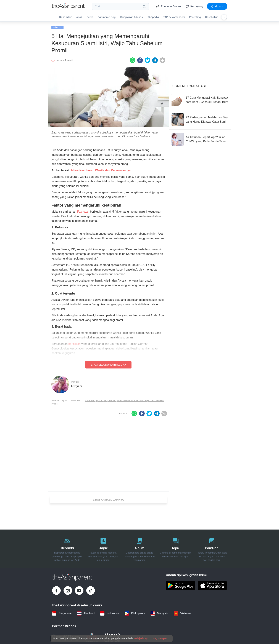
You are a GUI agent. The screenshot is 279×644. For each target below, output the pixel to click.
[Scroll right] (224, 17)
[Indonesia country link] (110, 612)
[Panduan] (212, 548)
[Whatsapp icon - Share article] (133, 59)
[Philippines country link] (135, 612)
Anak (79, 17)
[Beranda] (67, 548)
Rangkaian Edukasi (132, 17)
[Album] (140, 548)
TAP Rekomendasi (174, 17)
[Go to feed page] (68, 8)
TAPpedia (153, 17)
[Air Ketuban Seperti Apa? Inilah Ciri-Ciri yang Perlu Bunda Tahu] (200, 138)
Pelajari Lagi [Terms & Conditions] (141, 638)
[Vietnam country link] (182, 612)
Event (90, 17)
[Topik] (176, 548)
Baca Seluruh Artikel (108, 364)
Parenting (195, 17)
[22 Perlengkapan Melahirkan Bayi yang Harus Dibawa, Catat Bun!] (200, 119)
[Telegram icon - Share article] (155, 59)
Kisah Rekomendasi (189, 85)
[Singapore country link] (62, 612)
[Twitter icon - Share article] (148, 59)
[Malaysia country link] (159, 612)
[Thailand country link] (86, 612)
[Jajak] (103, 548)
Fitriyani (77, 385)
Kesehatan (212, 17)
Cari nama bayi (107, 17)
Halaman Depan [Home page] (59, 399)
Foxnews (83, 211)
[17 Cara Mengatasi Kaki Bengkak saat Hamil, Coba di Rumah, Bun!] (200, 99)
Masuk (217, 6)
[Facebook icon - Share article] (140, 59)
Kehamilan (66, 17)
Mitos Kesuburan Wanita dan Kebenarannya (101, 169)
